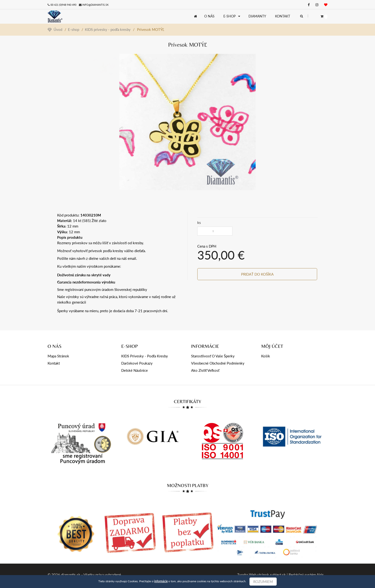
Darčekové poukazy (137, 363)
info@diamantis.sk (95, 5)
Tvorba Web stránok (253, 575)
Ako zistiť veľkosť (205, 370)
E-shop (74, 29)
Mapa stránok (58, 356)
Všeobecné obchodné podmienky (218, 363)
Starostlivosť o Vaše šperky (213, 356)
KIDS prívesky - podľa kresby (108, 29)
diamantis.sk (71, 575)
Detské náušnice (135, 370)
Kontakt (54, 363)
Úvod (55, 29)
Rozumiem (263, 582)
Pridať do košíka (258, 274)
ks (199, 222)
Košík (266, 356)
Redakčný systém (302, 575)
